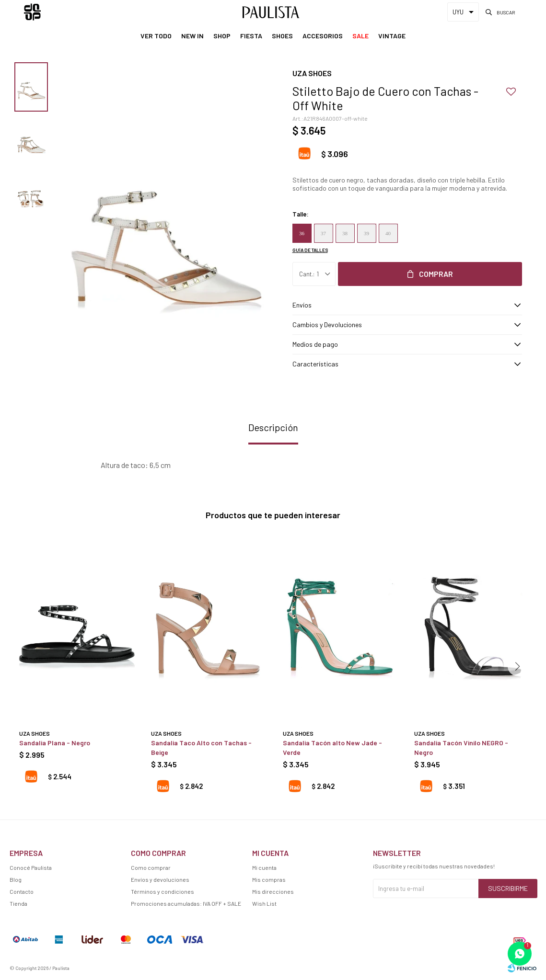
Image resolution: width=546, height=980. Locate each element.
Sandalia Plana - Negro (55, 743)
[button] (517, 666)
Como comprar (151, 867)
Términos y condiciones (163, 891)
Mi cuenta (264, 867)
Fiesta (251, 36)
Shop (222, 36)
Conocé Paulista (31, 867)
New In (192, 36)
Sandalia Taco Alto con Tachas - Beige (201, 747)
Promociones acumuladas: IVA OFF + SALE (186, 903)
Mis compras (269, 879)
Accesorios (323, 36)
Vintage (392, 36)
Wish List (264, 903)
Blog (16, 879)
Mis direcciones (273, 891)
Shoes (282, 36)
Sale (360, 36)
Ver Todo (156, 36)
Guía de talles (310, 250)
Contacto (22, 891)
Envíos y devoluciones (160, 879)
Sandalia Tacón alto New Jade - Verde (332, 747)
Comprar (436, 274)
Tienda (18, 903)
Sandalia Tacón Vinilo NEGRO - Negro (461, 747)
